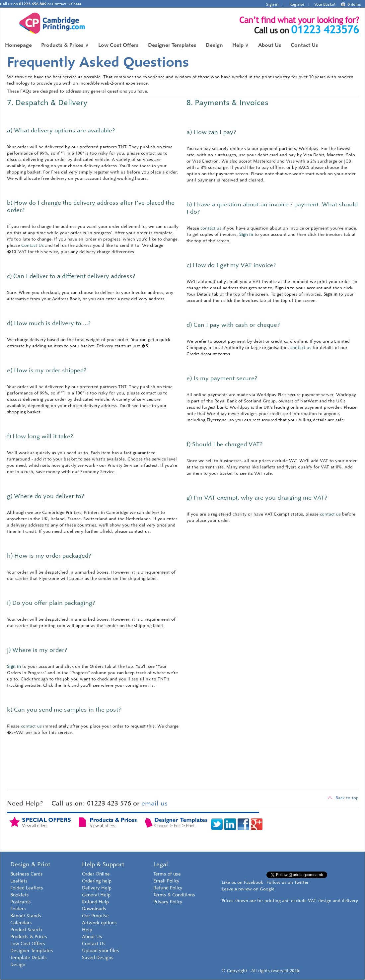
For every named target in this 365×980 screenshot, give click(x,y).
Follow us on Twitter (288, 882)
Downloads (94, 909)
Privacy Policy (168, 902)
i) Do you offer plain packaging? (51, 603)
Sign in (272, 4)
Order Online (96, 874)
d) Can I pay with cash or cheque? (233, 325)
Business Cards (27, 874)
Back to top (343, 798)
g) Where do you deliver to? (45, 496)
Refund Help (95, 902)
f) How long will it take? (40, 436)
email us (155, 803)
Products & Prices (65, 45)
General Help (96, 895)
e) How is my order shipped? (47, 370)
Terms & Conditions (174, 895)
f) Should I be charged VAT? (224, 444)
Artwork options (99, 923)
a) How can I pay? (211, 132)
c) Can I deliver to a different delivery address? (71, 276)
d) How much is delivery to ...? (49, 323)
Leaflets (19, 881)
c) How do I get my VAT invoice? (231, 265)
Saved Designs (98, 958)
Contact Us (304, 45)
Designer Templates (172, 45)
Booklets (20, 895)
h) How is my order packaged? (49, 556)
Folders (18, 909)
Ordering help (97, 881)
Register (297, 4)
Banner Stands (26, 916)
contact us (31, 726)
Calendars (21, 923)
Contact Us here (67, 4)
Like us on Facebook (242, 882)
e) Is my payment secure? (222, 378)
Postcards (21, 902)
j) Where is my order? (37, 650)
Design (214, 45)
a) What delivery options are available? (61, 130)
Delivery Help (97, 888)
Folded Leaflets (27, 888)
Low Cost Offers (118, 45)
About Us (270, 45)
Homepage (18, 45)
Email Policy (166, 881)
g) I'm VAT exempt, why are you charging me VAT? (257, 498)
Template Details (29, 958)
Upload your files (101, 951)
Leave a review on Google (248, 889)
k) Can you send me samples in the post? (64, 710)
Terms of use (167, 874)
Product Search (26, 930)
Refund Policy (168, 888)
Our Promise (95, 916)
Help (241, 45)
